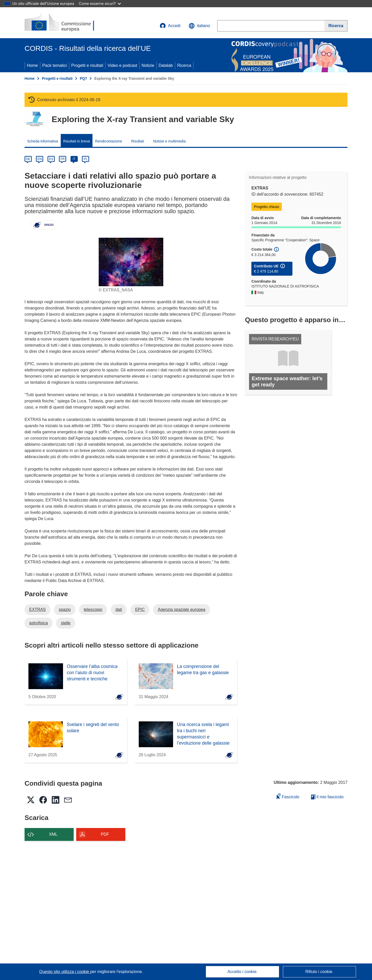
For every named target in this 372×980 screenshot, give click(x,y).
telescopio (93, 609)
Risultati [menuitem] (138, 141)
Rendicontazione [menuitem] (109, 141)
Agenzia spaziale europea (182, 609)
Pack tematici (55, 65)
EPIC (140, 609)
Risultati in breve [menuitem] (77, 141)
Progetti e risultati (87, 65)
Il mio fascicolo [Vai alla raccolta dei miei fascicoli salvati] (327, 797)
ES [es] (51, 159)
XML (53, 834)
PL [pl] (86, 159)
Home (32, 65)
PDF (105, 834)
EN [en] (40, 159)
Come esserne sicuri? (100, 3)
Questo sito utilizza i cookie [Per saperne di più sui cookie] (65, 972)
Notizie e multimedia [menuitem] (169, 141)
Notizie (148, 65)
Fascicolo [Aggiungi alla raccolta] (288, 796)
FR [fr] (63, 159)
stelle (65, 623)
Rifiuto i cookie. (319, 972)
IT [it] (74, 159)
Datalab (166, 65)
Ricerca (184, 65)
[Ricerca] (336, 26)
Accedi (170, 26)
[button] (199, 26)
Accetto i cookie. (243, 972)
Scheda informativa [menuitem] (43, 141)
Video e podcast (122, 65)
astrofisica (38, 623)
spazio (65, 609)
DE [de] (28, 159)
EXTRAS (37, 609)
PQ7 (83, 78)
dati (119, 609)
